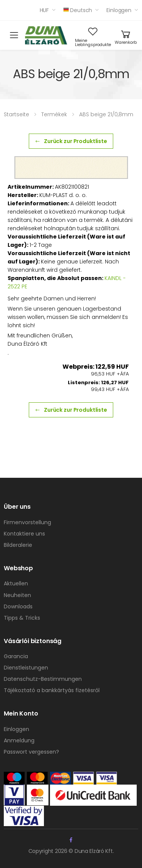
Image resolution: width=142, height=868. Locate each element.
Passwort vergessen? (31, 752)
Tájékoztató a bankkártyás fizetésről (52, 690)
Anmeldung (19, 740)
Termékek (54, 114)
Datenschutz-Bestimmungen (43, 679)
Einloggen (119, 10)
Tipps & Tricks (22, 618)
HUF (44, 10)
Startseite (16, 114)
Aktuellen (16, 583)
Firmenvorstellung (27, 522)
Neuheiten (17, 595)
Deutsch (78, 10)
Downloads (18, 606)
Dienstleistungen (26, 668)
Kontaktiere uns (24, 534)
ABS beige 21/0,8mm (106, 114)
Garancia (16, 656)
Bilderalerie (18, 545)
